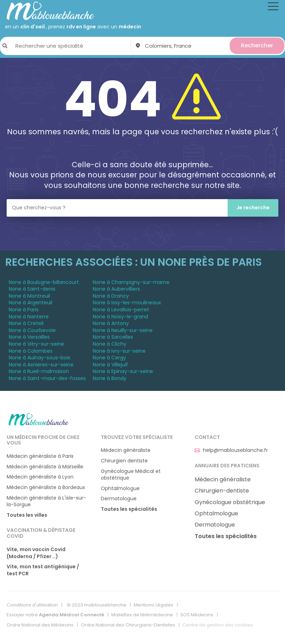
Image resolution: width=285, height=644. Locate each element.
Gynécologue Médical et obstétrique (131, 475)
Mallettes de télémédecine (142, 615)
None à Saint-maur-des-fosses (47, 378)
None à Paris (24, 310)
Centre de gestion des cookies (218, 625)
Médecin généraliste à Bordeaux (46, 487)
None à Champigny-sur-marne (131, 282)
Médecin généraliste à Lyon (40, 477)
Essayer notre (55, 615)
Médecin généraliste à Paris (40, 456)
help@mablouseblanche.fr (231, 450)
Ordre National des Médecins (40, 625)
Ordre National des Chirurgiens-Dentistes (128, 625)
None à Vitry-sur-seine (36, 344)
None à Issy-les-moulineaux (127, 303)
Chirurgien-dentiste (222, 491)
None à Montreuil (29, 296)
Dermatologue (119, 499)
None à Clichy (110, 344)
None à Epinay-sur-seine (123, 371)
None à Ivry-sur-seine (119, 351)
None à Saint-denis (32, 289)
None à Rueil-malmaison (39, 371)
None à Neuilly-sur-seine (123, 330)
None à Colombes (31, 351)
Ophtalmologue (120, 489)
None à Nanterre (29, 317)
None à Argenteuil (30, 303)
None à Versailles (29, 337)
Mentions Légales (154, 605)
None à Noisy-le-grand (120, 317)
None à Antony (111, 323)
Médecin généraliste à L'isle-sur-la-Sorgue (46, 501)
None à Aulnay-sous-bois (40, 358)
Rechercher (257, 45)
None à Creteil (26, 323)
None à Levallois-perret (121, 310)
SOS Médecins (197, 615)
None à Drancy (111, 296)
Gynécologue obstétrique (230, 502)
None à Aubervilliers (116, 289)
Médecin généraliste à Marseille (45, 467)
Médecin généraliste (126, 450)
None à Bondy (110, 378)
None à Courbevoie (32, 330)
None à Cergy (109, 358)
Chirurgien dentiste (124, 461)
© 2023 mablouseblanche (97, 605)
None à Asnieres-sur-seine (41, 365)
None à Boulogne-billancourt (44, 282)
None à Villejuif (110, 365)
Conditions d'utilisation (32, 605)
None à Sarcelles (113, 337)
